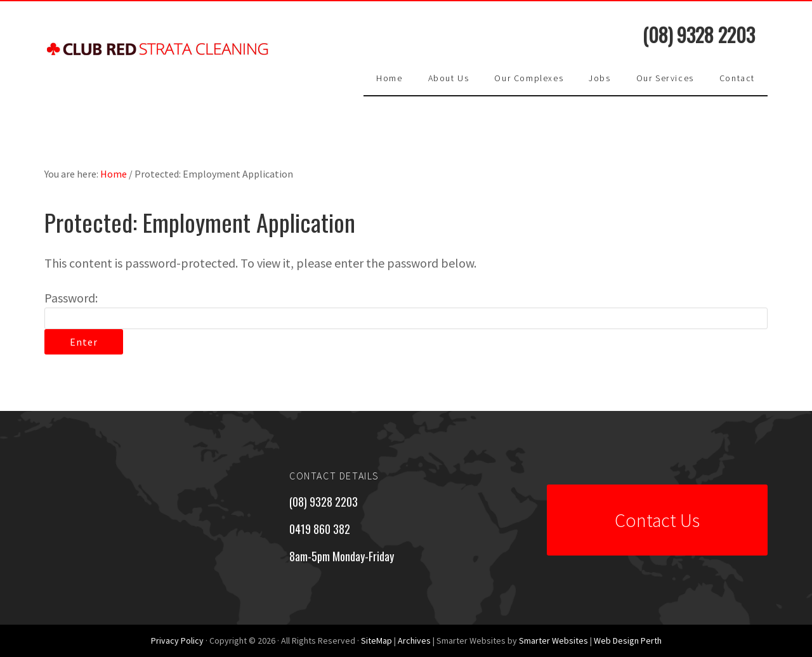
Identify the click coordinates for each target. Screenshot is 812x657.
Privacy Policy (177, 641)
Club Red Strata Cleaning (159, 62)
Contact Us (657, 520)
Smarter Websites (553, 641)
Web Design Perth (628, 641)
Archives (414, 641)
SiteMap (377, 641)
